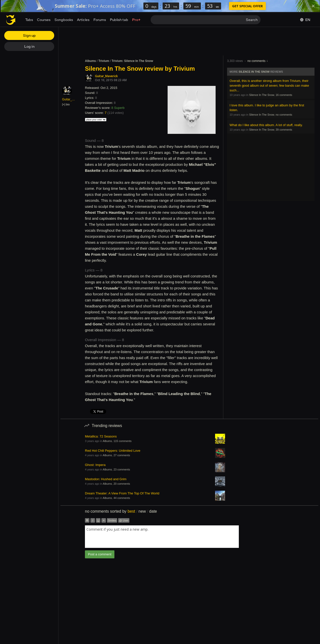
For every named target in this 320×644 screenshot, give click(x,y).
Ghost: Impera (95, 465)
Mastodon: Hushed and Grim (106, 479)
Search (252, 20)
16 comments (284, 95)
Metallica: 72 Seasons (101, 436)
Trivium (104, 61)
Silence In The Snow (254, 72)
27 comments (122, 455)
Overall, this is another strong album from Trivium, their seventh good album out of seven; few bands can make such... (269, 86)
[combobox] (162, 537)
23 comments (122, 469)
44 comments (122, 498)
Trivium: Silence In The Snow (132, 61)
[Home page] (11, 20)
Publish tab (119, 20)
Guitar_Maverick (106, 76)
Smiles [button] (112, 520)
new (142, 511)
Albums (90, 61)
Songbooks (64, 20)
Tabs (29, 20)
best (131, 511)
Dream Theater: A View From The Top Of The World (122, 493)
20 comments (122, 484)
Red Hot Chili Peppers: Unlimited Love (113, 451)
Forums (100, 20)
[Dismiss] (313, 6)
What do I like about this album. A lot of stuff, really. (266, 125)
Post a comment (100, 554)
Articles (83, 20)
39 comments (284, 130)
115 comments (122, 441)
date (153, 511)
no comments (256, 61)
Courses (44, 20)
